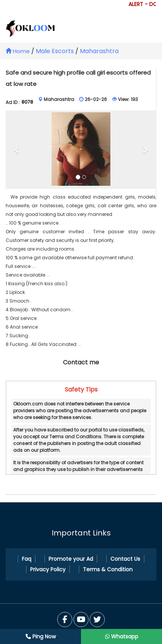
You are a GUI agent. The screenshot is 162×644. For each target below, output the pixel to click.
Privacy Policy (48, 569)
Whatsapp (122, 636)
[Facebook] (65, 620)
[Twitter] (81, 620)
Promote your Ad (71, 559)
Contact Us (125, 559)
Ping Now (41, 636)
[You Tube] (97, 620)
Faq (27, 559)
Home (18, 51)
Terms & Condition (108, 569)
